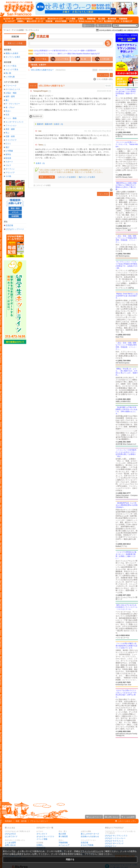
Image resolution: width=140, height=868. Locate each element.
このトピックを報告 (43, 185)
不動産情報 (63, 843)
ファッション (11, 125)
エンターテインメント (15, 122)
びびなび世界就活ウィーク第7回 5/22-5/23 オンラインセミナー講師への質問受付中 (62, 51)
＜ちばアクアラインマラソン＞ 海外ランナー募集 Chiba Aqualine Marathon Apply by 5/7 (64, 54)
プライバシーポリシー (39, 821)
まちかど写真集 (87, 845)
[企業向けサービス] (112, 21)
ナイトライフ (11, 140)
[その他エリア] (127, 21)
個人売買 (62, 834)
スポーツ (9, 162)
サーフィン (10, 169)
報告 (90, 131)
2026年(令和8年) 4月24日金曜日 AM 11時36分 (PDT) (119, 30)
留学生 (8, 154)
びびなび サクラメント (114, 841)
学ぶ (7, 133)
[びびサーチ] (9, 19)
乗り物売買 (63, 836)
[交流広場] (48, 21)
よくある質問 (10, 843)
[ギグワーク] (73, 21)
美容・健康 (10, 129)
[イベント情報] (70, 19)
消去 (86, 131)
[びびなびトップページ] (18, 8)
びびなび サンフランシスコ (116, 836)
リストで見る (11, 66)
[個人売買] (101, 19)
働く (7, 100)
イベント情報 (42, 839)
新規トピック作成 (15, 43)
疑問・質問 (10, 96)
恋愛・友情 (10, 136)
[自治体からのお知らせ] (24, 19)
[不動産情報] (122, 19)
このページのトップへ (127, 821)
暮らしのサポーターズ (90, 834)
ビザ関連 (9, 151)
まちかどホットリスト (46, 836)
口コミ (8, 144)
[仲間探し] (20, 21)
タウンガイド (42, 834)
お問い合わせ (10, 845)
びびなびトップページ (15, 229)
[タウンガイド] (39, 19)
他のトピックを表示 (87, 177)
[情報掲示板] (91, 19)
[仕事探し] (80, 19)
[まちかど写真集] (60, 21)
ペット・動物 (11, 118)
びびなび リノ (111, 846)
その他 (8, 176)
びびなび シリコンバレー (115, 838)
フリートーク (11, 86)
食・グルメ (10, 107)
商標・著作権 (21, 821)
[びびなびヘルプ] (100, 21)
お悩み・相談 (11, 93)
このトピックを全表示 (67, 177)
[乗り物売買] (111, 19)
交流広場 (15, 37)
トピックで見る (12, 69)
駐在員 (8, 158)
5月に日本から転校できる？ (42, 70)
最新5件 (40, 124)
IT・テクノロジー (13, 104)
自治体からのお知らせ (90, 836)
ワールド (7, 30)
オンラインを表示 (13, 57)
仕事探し (40, 845)
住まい (8, 111)
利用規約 (9, 821)
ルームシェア (64, 845)
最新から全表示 (12, 53)
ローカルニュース (13, 89)
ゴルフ (8, 165)
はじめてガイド (11, 836)
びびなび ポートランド (114, 843)
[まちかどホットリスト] (55, 19)
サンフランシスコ (32, 30)
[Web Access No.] (87, 21)
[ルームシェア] (9, 21)
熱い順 (8, 73)
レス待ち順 (10, 77)
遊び (7, 147)
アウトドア (10, 173)
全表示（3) (58, 124)
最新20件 (49, 124)
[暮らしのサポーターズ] (34, 21)
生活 (7, 115)
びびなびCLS (10, 834)
